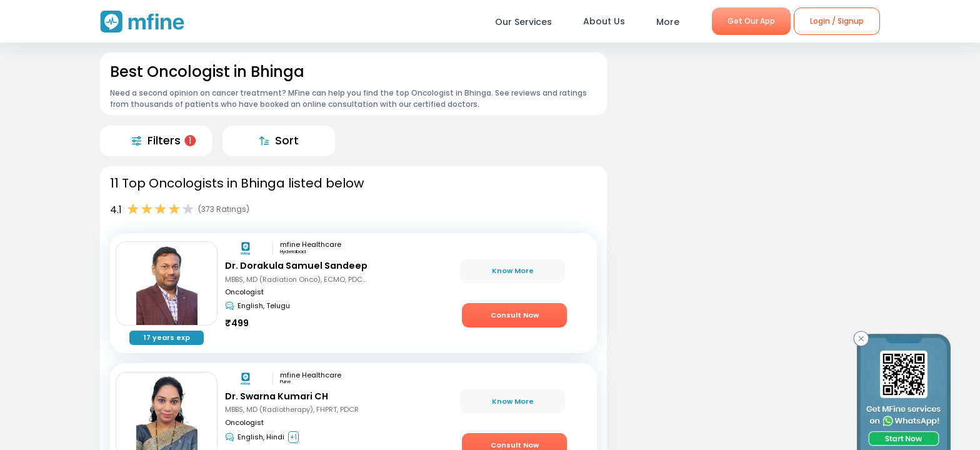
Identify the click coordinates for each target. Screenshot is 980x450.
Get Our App (751, 21)
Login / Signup (837, 21)
